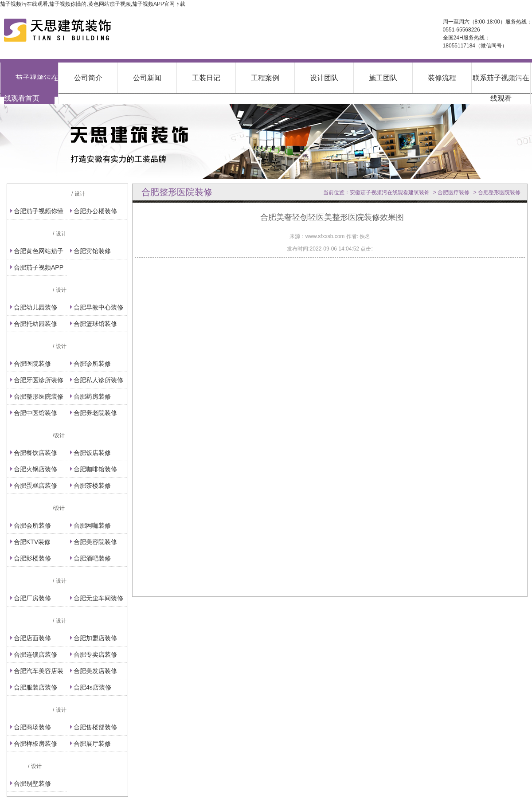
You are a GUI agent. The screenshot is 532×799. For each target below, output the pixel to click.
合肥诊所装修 (92, 364)
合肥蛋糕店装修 (35, 486)
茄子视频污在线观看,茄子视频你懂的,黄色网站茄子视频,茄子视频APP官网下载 (93, 4)
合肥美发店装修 (95, 671)
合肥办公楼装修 (95, 211)
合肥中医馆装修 (35, 413)
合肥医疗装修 (454, 192)
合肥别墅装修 (32, 783)
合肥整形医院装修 (39, 396)
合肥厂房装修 (32, 598)
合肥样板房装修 (35, 744)
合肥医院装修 (32, 364)
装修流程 (442, 78)
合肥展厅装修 (92, 744)
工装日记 (206, 78)
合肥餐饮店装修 (35, 453)
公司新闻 (147, 78)
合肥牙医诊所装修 (39, 380)
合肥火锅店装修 (35, 469)
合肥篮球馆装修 (95, 324)
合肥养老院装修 (95, 413)
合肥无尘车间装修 (98, 598)
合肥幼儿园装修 (35, 307)
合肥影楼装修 (32, 558)
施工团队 (383, 78)
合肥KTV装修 (32, 542)
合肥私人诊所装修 (98, 380)
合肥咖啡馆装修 (95, 469)
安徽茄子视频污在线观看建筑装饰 (390, 192)
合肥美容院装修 (95, 542)
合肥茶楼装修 (92, 486)
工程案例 (265, 78)
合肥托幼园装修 (35, 324)
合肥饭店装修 (92, 453)
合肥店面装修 (32, 638)
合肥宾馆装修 (92, 251)
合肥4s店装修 (92, 687)
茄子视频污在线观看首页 (31, 88)
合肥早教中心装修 (98, 307)
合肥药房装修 (92, 396)
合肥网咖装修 (92, 525)
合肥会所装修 (32, 525)
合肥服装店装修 (35, 687)
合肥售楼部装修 (95, 727)
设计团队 (324, 78)
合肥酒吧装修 (92, 558)
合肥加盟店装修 (95, 638)
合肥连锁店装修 (35, 654)
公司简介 (88, 78)
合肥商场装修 (32, 727)
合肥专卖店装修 (95, 654)
